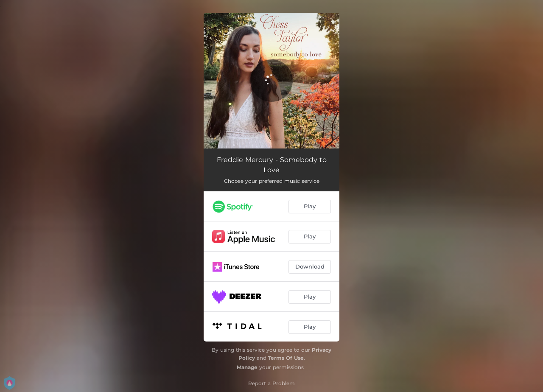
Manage (247, 367)
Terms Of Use (286, 358)
